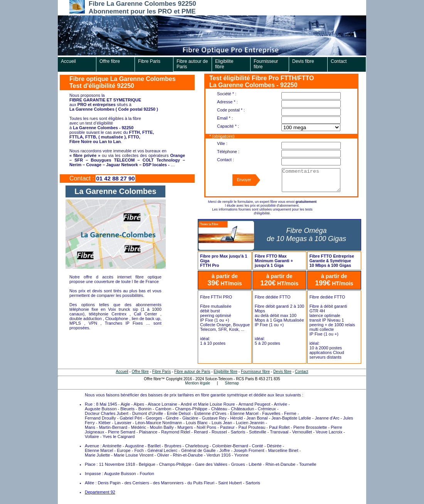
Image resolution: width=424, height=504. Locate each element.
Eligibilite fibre (224, 64)
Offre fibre (110, 61)
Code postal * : (231, 110)
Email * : (225, 118)
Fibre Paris (149, 61)
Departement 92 (100, 492)
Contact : (225, 160)
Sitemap (232, 383)
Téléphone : (228, 152)
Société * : (227, 94)
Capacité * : (228, 126)
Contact (339, 61)
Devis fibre (303, 61)
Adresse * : (227, 102)
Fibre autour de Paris (192, 64)
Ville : (222, 143)
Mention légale (198, 383)
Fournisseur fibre (266, 64)
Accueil (68, 61)
